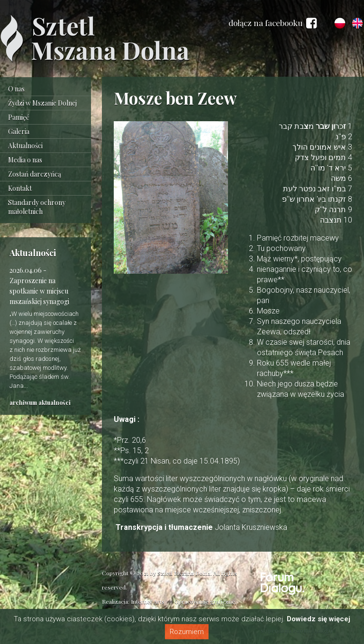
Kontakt (20, 188)
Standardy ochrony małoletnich (37, 207)
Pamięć (19, 117)
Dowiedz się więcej (318, 619)
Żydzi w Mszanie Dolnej (42, 103)
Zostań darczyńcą (35, 174)
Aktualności (25, 146)
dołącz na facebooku (273, 23)
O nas (16, 89)
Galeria (19, 131)
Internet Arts (148, 601)
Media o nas (25, 160)
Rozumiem (187, 632)
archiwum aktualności (40, 402)
